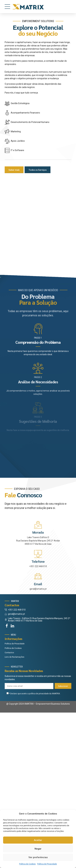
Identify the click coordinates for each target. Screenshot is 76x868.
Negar (38, 849)
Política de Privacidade (47, 864)
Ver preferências (38, 857)
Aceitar (38, 840)
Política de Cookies (27, 864)
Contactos (9, 808)
